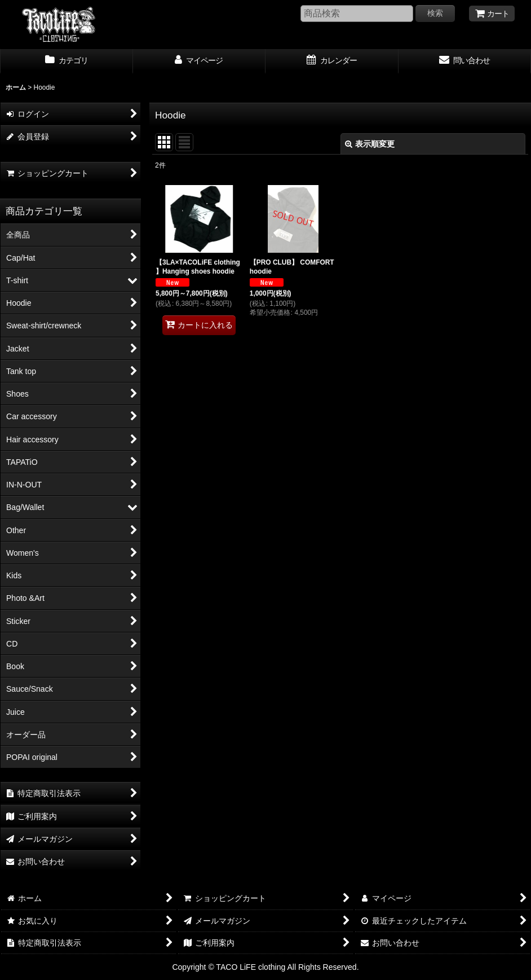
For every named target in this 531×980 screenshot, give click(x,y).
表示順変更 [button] (370, 144)
